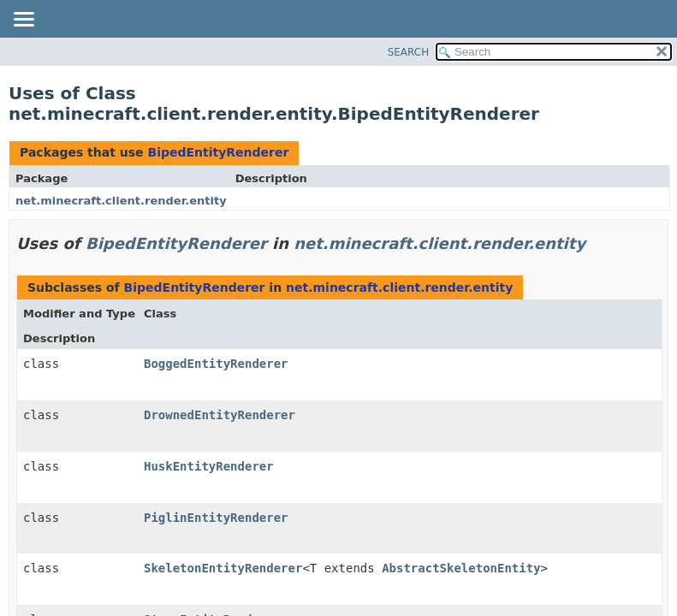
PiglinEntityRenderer (216, 518)
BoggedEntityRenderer (216, 364)
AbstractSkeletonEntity (461, 568)
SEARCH (409, 52)
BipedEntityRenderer (218, 152)
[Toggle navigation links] (23, 21)
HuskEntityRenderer (209, 466)
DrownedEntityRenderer (220, 415)
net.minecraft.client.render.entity (121, 201)
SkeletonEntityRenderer (223, 568)
